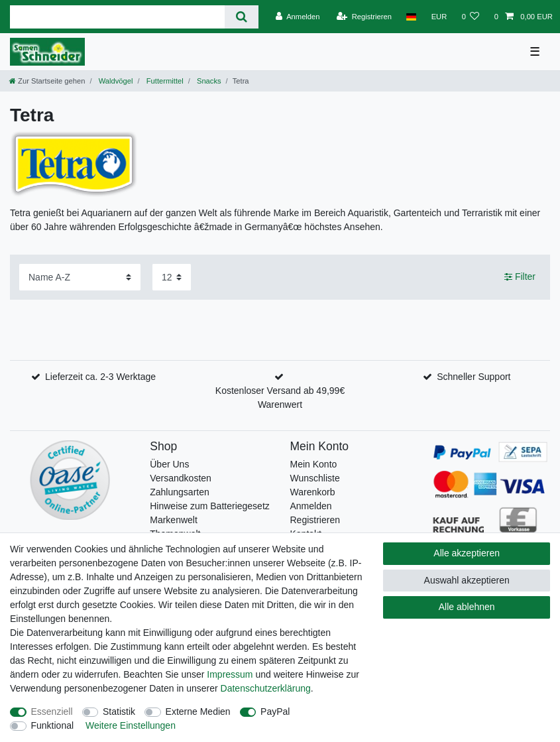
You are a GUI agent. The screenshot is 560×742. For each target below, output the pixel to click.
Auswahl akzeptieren (467, 580)
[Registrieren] (364, 17)
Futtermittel (164, 81)
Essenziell (52, 711)
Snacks (208, 81)
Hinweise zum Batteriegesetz (210, 506)
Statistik (119, 711)
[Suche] (242, 17)
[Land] (411, 17)
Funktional (53, 725)
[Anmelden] (298, 17)
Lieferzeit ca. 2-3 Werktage (100, 377)
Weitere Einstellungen (131, 725)
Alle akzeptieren (467, 553)
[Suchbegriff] (117, 17)
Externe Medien (198, 711)
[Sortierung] (80, 277)
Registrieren (315, 520)
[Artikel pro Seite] (172, 277)
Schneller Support (474, 377)
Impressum (230, 674)
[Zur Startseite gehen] (47, 81)
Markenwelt (174, 520)
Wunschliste (315, 478)
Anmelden (311, 506)
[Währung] (439, 17)
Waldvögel (115, 81)
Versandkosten (181, 478)
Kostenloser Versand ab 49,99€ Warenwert (280, 398)
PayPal (275, 711)
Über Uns (169, 464)
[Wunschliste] (470, 17)
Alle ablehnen (467, 607)
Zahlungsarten (180, 492)
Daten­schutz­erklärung (266, 688)
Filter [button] (520, 277)
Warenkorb (313, 492)
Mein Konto (314, 464)
